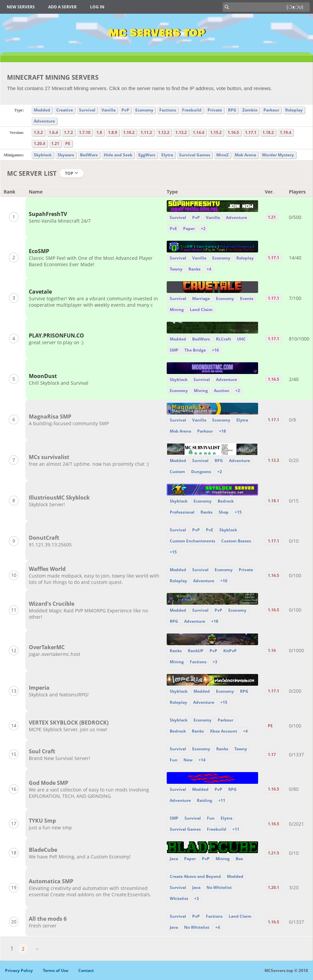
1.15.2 (216, 132)
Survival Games (195, 155)
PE (68, 143)
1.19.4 (286, 132)
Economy (144, 110)
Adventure (44, 121)
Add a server (62, 7)
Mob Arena (245, 155)
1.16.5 (233, 132)
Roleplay (294, 110)
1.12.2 (164, 132)
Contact (86, 970)
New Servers (21, 7)
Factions (168, 110)
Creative (65, 110)
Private (215, 110)
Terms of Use (56, 970)
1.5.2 (38, 132)
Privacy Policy (19, 970)
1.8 (99, 132)
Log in (97, 7)
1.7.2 (68, 132)
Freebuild (192, 110)
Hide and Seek (118, 155)
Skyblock (43, 155)
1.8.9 (113, 132)
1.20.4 (40, 143)
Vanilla (108, 110)
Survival (87, 110)
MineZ (222, 155)
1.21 (55, 143)
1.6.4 (53, 132)
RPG (232, 110)
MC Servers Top (156, 33)
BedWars (89, 155)
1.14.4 (199, 132)
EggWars (147, 155)
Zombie (250, 110)
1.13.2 (181, 132)
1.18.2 (268, 132)
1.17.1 (251, 132)
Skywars (66, 155)
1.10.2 (129, 132)
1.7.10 (85, 132)
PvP (125, 110)
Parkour (271, 110)
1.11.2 (146, 132)
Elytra (167, 155)
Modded (42, 110)
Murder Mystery (278, 155)
